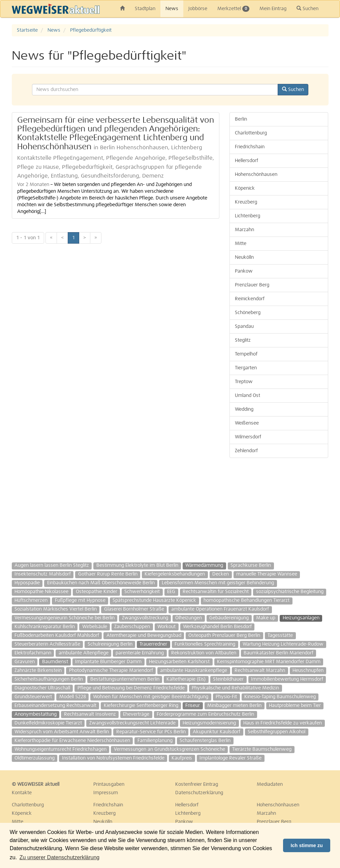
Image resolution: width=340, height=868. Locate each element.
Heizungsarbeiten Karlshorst (179, 662)
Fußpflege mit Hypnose (80, 600)
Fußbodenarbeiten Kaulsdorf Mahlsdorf (57, 635)
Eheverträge (136, 714)
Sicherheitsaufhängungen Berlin (49, 679)
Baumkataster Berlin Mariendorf (279, 653)
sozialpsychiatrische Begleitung (290, 592)
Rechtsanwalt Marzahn (260, 671)
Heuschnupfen (308, 671)
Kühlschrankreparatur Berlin (45, 627)
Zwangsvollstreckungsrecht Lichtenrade (132, 723)
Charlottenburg (251, 133)
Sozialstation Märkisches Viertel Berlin (56, 609)
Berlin (241, 119)
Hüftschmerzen (31, 600)
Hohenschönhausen (256, 175)
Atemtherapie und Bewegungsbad (144, 635)
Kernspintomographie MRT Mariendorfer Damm (269, 662)
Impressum (106, 793)
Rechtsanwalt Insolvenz (90, 714)
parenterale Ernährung (140, 653)
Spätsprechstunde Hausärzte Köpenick (154, 600)
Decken (221, 574)
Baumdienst (55, 662)
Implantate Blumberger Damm (108, 662)
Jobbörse (198, 9)
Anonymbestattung (36, 714)
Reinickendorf (250, 299)
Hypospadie (27, 583)
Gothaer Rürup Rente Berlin (108, 574)
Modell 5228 (73, 697)
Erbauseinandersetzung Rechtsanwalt (55, 706)
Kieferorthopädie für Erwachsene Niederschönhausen (72, 741)
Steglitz (243, 340)
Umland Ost (248, 396)
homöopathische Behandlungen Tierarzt (246, 600)
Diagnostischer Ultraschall (42, 688)
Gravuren (25, 662)
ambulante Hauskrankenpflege (194, 671)
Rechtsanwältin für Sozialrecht (216, 592)
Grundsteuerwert (33, 697)
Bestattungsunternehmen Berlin (125, 679)
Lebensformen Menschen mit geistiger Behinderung (218, 583)
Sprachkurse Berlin (251, 565)
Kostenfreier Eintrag (197, 784)
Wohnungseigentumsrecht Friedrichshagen (60, 749)
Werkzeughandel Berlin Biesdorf (217, 627)
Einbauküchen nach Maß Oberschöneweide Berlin (101, 583)
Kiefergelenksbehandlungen (175, 574)
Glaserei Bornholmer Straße (134, 609)
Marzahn (244, 230)
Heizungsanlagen (301, 618)
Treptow (244, 382)
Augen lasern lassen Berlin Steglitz (52, 565)
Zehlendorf (246, 451)
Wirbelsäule (95, 627)
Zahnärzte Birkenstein (38, 671)
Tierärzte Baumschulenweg (262, 749)
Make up (266, 618)
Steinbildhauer (228, 679)
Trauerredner (153, 644)
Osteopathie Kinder (97, 592)
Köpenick (245, 188)
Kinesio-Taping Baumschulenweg (280, 697)
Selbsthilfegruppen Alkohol (276, 732)
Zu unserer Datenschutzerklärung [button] (59, 857)
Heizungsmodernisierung (209, 723)
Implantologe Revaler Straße (230, 758)
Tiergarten (246, 368)
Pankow (244, 271)
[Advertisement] (279, 507)
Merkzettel (233, 9)
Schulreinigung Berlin (110, 644)
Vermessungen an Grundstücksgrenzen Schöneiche (169, 749)
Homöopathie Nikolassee (41, 592)
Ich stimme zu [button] (307, 845)
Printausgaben (109, 784)
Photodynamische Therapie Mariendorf (111, 671)
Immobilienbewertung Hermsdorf (287, 679)
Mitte (241, 244)
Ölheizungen (189, 618)
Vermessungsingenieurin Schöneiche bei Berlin (65, 618)
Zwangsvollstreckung (145, 618)
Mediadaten (270, 784)
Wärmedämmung (204, 565)
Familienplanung (155, 741)
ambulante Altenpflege (84, 653)
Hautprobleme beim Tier (295, 706)
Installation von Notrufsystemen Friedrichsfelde (113, 758)
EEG (171, 592)
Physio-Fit (226, 697)
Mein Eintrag (273, 9)
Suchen (307, 8)
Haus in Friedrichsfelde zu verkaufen (283, 723)
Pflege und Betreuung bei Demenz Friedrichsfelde (131, 688)
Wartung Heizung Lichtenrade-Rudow (283, 644)
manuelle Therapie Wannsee (267, 574)
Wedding (244, 409)
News (172, 9)
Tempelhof (246, 354)
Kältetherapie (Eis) (186, 679)
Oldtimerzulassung (35, 758)
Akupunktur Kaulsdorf (217, 732)
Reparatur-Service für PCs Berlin (151, 732)
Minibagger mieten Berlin (234, 706)
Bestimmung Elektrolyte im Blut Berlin (137, 565)
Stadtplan (145, 9)
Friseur (193, 706)
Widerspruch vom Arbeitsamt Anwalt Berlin (62, 732)
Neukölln (244, 257)
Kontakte (22, 793)
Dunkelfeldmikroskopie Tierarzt (48, 723)
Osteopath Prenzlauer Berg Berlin (224, 635)
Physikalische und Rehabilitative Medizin (235, 688)
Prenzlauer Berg (252, 285)
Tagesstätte (280, 635)
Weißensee (247, 423)
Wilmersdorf (248, 437)
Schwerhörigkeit (142, 592)
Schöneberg (248, 313)
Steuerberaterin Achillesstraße (47, 644)
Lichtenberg (248, 216)
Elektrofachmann (33, 653)
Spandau (244, 327)
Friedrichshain (250, 147)
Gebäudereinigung (229, 618)
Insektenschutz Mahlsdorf (43, 574)
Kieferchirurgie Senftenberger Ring (141, 706)
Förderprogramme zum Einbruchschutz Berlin (205, 714)
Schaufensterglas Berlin (205, 741)
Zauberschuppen (132, 627)
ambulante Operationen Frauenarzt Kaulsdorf (220, 609)
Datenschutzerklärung (199, 793)
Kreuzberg (246, 202)
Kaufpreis (182, 758)
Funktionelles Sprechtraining (205, 644)
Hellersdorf (246, 161)
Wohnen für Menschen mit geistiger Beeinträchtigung (151, 697)
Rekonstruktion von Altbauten (204, 653)
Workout (166, 627)
